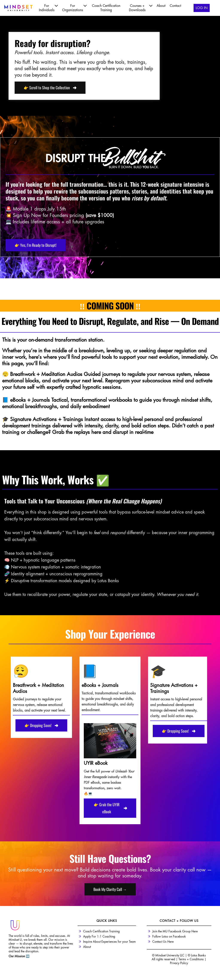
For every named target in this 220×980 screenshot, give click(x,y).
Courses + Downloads (141, 8)
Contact (175, 6)
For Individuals (48, 8)
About (161, 6)
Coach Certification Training (106, 8)
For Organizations (74, 8)
